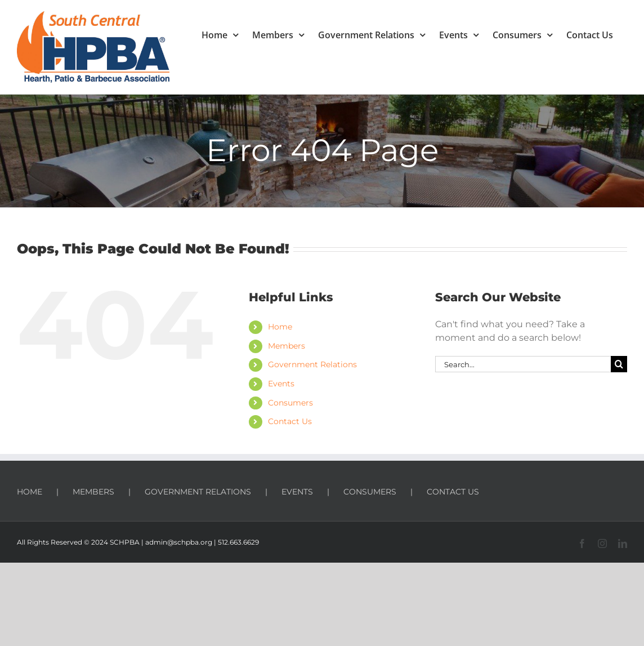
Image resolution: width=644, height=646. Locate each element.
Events (281, 384)
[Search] (619, 364)
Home (280, 327)
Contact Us (290, 421)
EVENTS (297, 492)
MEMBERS (93, 492)
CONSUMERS (370, 492)
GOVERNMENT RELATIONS (198, 492)
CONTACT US (453, 492)
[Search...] (523, 364)
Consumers (290, 403)
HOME (30, 492)
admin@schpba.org (179, 542)
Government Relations (312, 364)
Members (287, 346)
